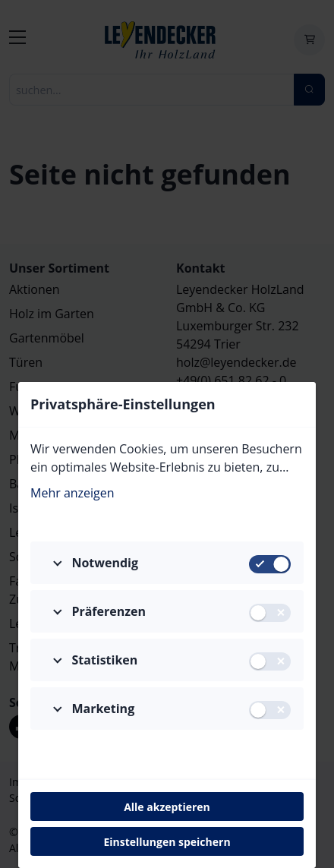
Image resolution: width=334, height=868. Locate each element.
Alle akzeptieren (167, 807)
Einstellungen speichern (167, 842)
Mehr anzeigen (72, 493)
